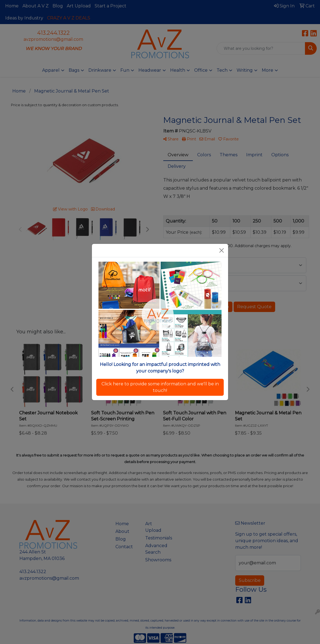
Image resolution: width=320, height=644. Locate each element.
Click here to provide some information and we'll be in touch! (160, 387)
